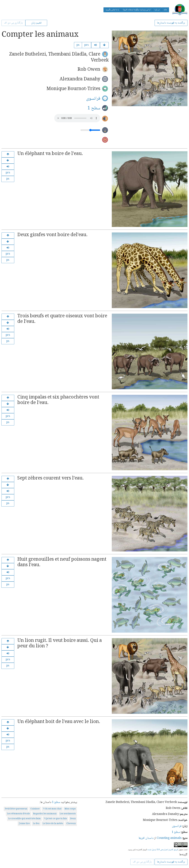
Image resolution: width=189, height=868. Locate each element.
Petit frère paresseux (16, 809)
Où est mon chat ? (52, 809)
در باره (157, 10)
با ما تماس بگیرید (112, 10)
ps (78, 45)
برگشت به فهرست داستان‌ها (171, 23)
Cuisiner (35, 809)
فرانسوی (93, 99)
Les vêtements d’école (19, 814)
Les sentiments (68, 814)
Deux (73, 819)
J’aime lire (24, 824)
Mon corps (70, 809)
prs (87, 45)
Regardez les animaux (45, 814)
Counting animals (169, 838)
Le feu (36, 824)
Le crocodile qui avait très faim (24, 819)
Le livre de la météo (53, 824)
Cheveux (71, 824)
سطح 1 (94, 108)
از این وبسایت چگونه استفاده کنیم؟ (137, 10)
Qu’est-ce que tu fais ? (55, 819)
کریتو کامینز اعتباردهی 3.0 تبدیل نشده (163, 850)
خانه (165, 10)
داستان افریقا (146, 838)
